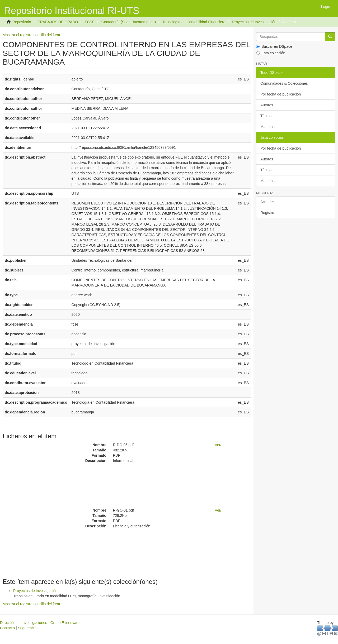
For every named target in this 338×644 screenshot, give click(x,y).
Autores (267, 105)
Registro (267, 213)
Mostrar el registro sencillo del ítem (31, 35)
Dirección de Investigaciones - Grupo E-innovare (40, 623)
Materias (267, 127)
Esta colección (271, 53)
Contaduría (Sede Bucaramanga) (129, 22)
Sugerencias (28, 628)
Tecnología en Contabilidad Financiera (194, 22)
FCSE (90, 22)
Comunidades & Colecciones (284, 83)
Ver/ (218, 445)
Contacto (7, 628)
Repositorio (22, 22)
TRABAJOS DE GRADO (58, 22)
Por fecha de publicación (281, 94)
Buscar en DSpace (274, 46)
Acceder (267, 202)
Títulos (266, 116)
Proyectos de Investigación (254, 22)
